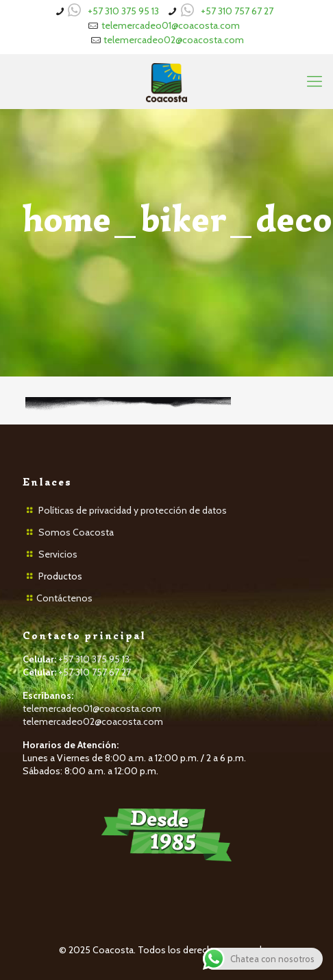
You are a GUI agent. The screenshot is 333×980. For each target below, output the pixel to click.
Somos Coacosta (76, 532)
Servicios (58, 554)
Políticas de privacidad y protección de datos (133, 510)
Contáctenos (64, 598)
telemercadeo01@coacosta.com (171, 25)
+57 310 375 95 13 (123, 11)
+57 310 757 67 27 (237, 11)
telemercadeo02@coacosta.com (174, 40)
